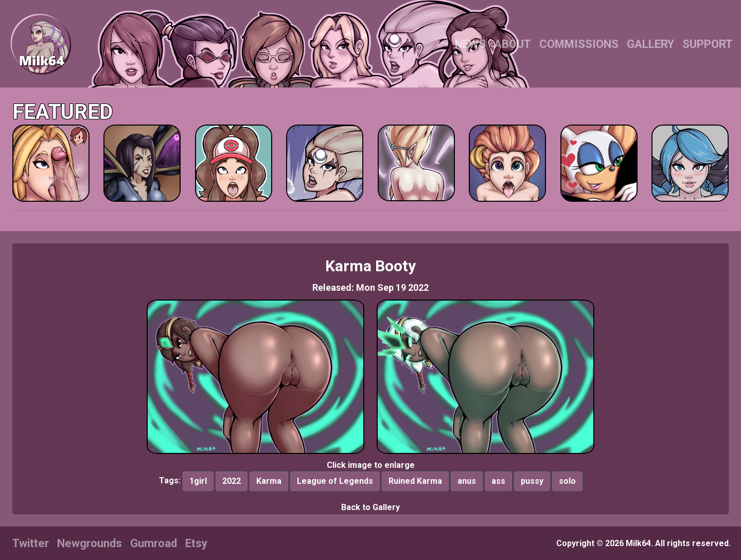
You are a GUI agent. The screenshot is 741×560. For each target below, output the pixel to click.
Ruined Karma (415, 481)
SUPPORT (708, 44)
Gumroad (154, 543)
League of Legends (335, 481)
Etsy (196, 543)
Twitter (31, 543)
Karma (269, 481)
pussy (532, 481)
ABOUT (513, 44)
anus (467, 481)
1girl (198, 481)
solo (567, 481)
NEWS (470, 44)
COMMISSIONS (579, 44)
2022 (232, 481)
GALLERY (650, 44)
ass (498, 481)
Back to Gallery (370, 507)
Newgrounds (90, 543)
